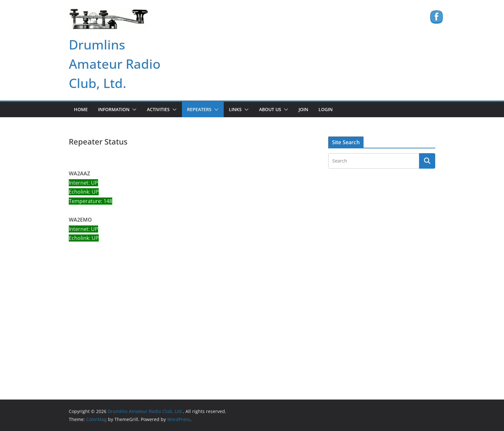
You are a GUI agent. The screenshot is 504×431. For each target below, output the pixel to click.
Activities (158, 109)
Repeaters (199, 109)
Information (114, 109)
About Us (270, 109)
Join (303, 109)
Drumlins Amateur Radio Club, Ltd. (115, 64)
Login (326, 109)
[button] (133, 110)
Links (235, 109)
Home (81, 109)
